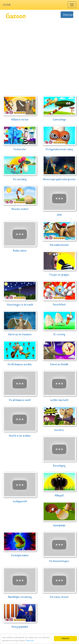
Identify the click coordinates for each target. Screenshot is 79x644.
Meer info (30, 641)
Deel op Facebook (68, 15)
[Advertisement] (36, 60)
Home (7, 5)
